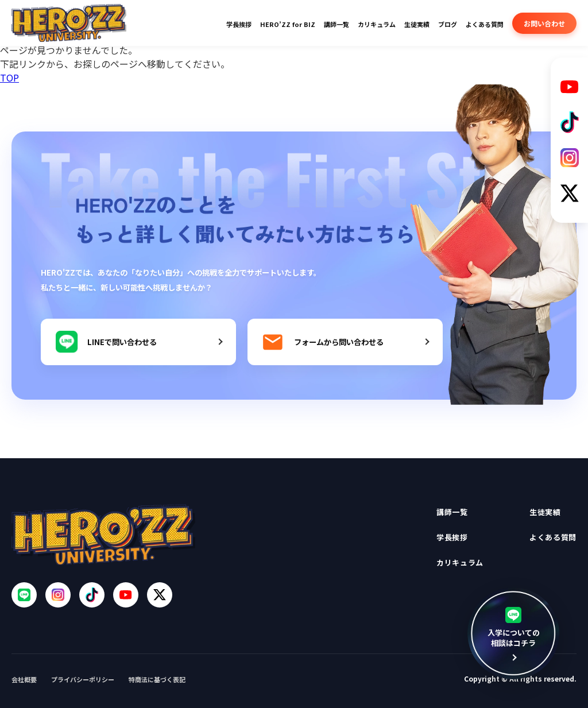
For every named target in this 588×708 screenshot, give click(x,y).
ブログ (448, 24)
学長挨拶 (239, 24)
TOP (9, 78)
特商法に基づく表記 (157, 679)
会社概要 (24, 679)
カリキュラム (377, 24)
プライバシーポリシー (83, 679)
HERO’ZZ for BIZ (288, 24)
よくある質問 (485, 24)
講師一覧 (336, 24)
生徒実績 (417, 24)
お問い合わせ (544, 23)
